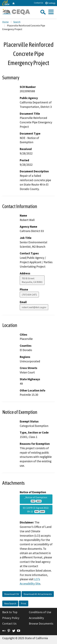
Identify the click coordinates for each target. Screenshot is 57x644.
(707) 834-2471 (29, 295)
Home (5, 22)
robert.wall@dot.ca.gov (34, 307)
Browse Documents (41, 624)
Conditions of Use (40, 612)
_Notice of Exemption (36, 499)
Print (24, 603)
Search (17, 22)
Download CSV (12, 594)
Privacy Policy (11, 618)
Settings (50, 3)
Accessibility (36, 618)
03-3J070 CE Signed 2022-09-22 (36, 510)
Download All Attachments (38, 594)
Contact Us (38, 3)
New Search (10, 603)
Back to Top (10, 612)
